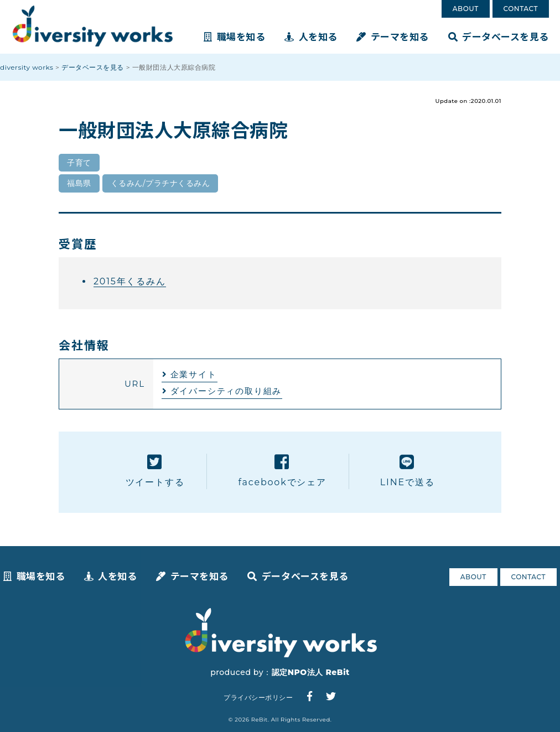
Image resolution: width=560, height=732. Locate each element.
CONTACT (521, 9)
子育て (79, 163)
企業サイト (194, 374)
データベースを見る (499, 36)
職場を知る (234, 36)
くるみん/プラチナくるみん (160, 183)
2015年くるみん (130, 281)
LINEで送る (408, 471)
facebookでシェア (282, 471)
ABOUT (466, 9)
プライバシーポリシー (258, 697)
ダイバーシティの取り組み (226, 391)
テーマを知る (393, 36)
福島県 (79, 183)
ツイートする (155, 471)
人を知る (311, 36)
